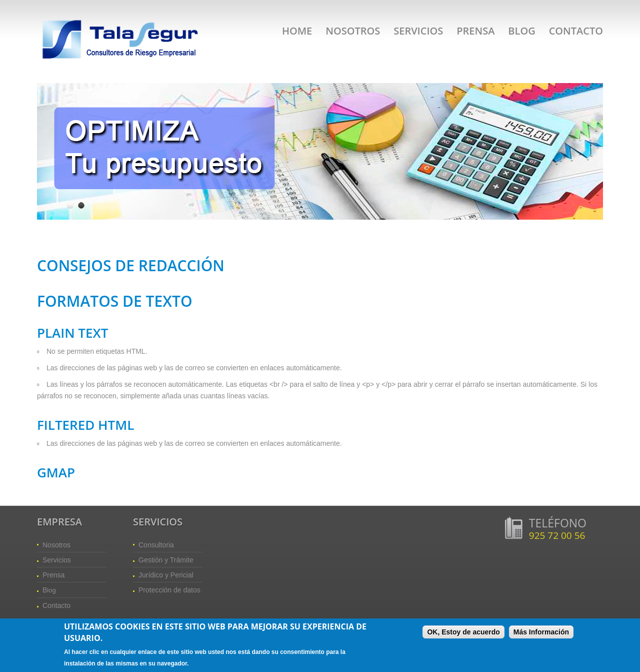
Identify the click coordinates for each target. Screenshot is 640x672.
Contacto (576, 31)
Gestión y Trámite (166, 560)
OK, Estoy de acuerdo (463, 633)
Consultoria (156, 545)
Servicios (418, 31)
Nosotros (353, 31)
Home (297, 31)
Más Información (541, 633)
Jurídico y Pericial (166, 575)
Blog (521, 31)
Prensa (475, 31)
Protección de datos (169, 590)
